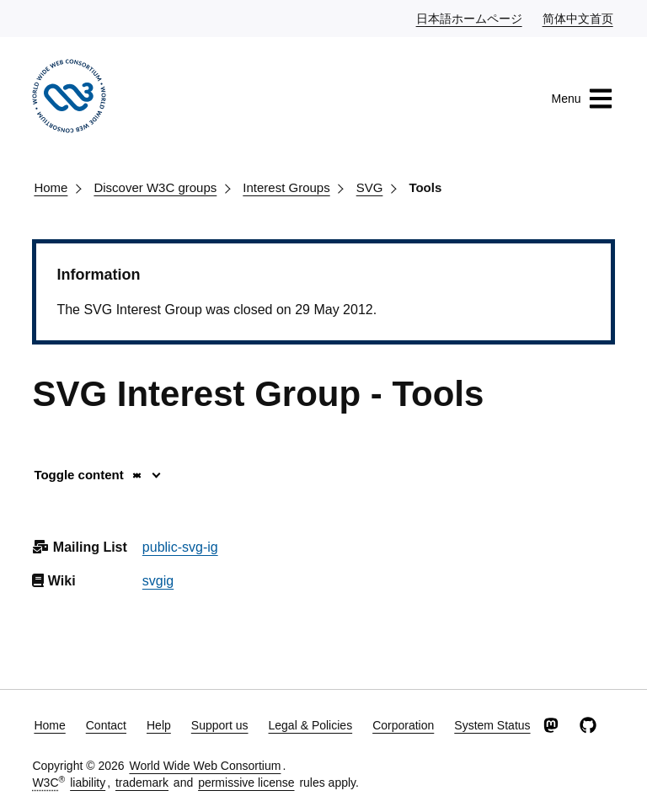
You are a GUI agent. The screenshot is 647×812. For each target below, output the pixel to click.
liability (88, 783)
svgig (158, 581)
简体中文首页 (579, 18)
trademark (142, 783)
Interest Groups (286, 187)
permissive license (246, 783)
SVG (370, 187)
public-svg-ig (180, 547)
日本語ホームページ (470, 18)
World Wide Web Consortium (205, 766)
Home (51, 187)
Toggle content (88, 475)
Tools (425, 187)
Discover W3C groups (155, 187)
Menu (583, 99)
